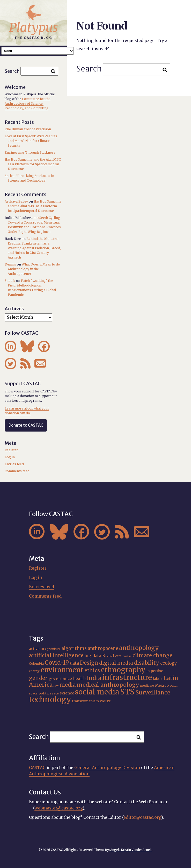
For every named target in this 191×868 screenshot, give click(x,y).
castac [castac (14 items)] (127, 656)
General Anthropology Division (107, 767)
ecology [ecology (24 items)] (169, 663)
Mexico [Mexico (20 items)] (162, 685)
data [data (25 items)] (74, 663)
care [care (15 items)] (118, 656)
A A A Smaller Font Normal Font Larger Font (38, 51)
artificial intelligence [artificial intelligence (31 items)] (56, 655)
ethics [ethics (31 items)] (92, 670)
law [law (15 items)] (56, 686)
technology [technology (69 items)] (50, 700)
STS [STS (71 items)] (127, 692)
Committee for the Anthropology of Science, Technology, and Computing (28, 103)
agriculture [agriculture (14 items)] (53, 649)
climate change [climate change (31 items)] (152, 655)
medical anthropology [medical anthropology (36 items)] (108, 685)
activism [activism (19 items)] (36, 649)
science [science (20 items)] (67, 693)
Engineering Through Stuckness (30, 152)
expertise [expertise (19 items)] (155, 671)
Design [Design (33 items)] (89, 663)
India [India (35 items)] (94, 678)
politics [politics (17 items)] (45, 693)
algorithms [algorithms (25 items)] (74, 648)
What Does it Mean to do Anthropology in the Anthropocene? (34, 269)
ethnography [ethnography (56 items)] (123, 670)
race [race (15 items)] (56, 693)
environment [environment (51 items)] (62, 670)
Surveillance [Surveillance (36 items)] (153, 693)
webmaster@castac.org (58, 808)
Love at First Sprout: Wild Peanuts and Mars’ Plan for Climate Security (31, 141)
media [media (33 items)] (68, 685)
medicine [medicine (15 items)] (147, 686)
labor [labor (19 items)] (158, 679)
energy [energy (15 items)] (34, 671)
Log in (10, 457)
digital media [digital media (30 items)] (116, 663)
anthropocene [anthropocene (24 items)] (103, 648)
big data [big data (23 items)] (93, 656)
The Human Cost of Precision (28, 129)
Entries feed (14, 464)
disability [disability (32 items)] (147, 663)
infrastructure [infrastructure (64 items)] (127, 677)
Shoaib (10, 281)
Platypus (34, 27)
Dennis (10, 264)
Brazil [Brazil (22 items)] (108, 656)
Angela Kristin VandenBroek (131, 850)
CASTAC (37, 767)
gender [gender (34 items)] (38, 678)
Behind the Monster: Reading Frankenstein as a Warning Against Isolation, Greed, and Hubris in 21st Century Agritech (34, 248)
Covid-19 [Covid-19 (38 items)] (57, 663)
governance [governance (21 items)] (60, 679)
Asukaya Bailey (16, 201)
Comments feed (17, 471)
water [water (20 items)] (105, 701)
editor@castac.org (142, 817)
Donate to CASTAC (26, 425)
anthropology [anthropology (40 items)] (139, 648)
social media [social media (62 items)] (97, 692)
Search (89, 69)
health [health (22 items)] (79, 679)
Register (11, 450)
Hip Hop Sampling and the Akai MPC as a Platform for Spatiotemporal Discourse (33, 164)
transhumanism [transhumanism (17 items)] (86, 701)
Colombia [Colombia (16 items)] (36, 663)
